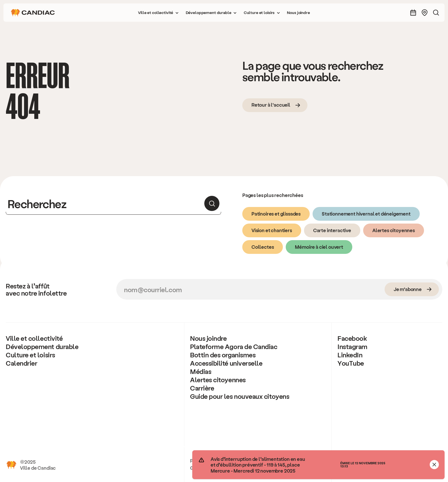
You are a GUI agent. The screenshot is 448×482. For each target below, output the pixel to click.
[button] (158, 13)
